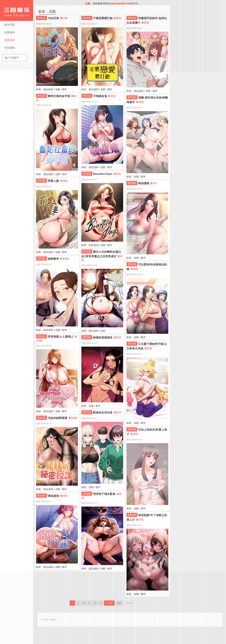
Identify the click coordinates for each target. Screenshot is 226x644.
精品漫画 (48, 89)
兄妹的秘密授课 (58, 418)
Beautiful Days (103, 174)
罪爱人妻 (53, 181)
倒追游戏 (53, 496)
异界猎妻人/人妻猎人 (61, 337)
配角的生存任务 (103, 413)
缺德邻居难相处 (103, 338)
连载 (58, 89)
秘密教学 (53, 259)
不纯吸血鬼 (100, 96)
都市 (64, 89)
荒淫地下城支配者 (104, 494)
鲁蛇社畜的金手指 (59, 96)
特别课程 (144, 183)
